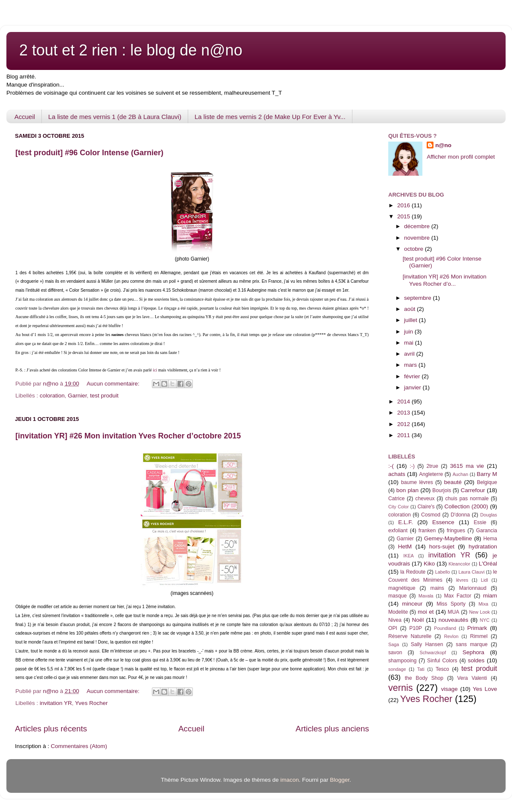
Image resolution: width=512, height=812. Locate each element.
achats (397, 474)
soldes (476, 660)
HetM (405, 547)
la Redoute (413, 572)
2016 (404, 205)
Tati (421, 669)
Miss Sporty (451, 604)
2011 (404, 435)
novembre (418, 238)
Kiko (429, 564)
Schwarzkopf (433, 652)
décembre (418, 226)
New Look (479, 612)
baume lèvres (417, 482)
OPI (393, 628)
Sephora (473, 652)
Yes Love (485, 689)
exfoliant (398, 531)
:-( (391, 466)
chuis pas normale (467, 499)
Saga (394, 644)
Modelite (398, 612)
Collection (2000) (466, 506)
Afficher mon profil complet (461, 157)
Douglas (489, 515)
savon (395, 652)
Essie (480, 522)
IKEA (409, 556)
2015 (404, 216)
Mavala (426, 596)
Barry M (487, 474)
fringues (456, 531)
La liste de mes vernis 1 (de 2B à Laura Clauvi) (115, 117)
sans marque (471, 644)
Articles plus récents (51, 729)
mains (437, 588)
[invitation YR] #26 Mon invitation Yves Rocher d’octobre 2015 (128, 436)
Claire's (426, 507)
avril (410, 354)
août (410, 309)
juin (409, 332)
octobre (415, 249)
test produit (104, 396)
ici (155, 370)
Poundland (445, 628)
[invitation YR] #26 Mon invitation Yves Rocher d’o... (445, 280)
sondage (397, 669)
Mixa (484, 604)
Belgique (487, 482)
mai (410, 343)
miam (490, 596)
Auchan (461, 474)
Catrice (396, 499)
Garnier (77, 396)
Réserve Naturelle (410, 636)
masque (397, 596)
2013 (404, 413)
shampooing (402, 661)
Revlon (451, 636)
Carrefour (473, 490)
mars (411, 365)
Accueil (25, 117)
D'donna (460, 515)
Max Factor (458, 596)
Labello (443, 572)
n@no (443, 145)
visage (449, 689)
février (413, 376)
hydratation (483, 547)
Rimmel (479, 636)
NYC (485, 620)
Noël (418, 620)
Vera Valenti (472, 678)
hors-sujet (442, 547)
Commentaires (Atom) (79, 746)
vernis (401, 688)
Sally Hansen (427, 644)
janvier (413, 387)
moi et (426, 612)
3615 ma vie (467, 466)
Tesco (442, 669)
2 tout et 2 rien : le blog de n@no (131, 50)
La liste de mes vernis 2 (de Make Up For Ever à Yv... (270, 117)
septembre (419, 298)
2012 (404, 424)
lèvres (462, 580)
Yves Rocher (92, 703)
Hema (490, 539)
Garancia (487, 531)
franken (427, 531)
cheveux (425, 499)
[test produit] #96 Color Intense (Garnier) (89, 153)
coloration (52, 396)
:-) (412, 466)
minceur (412, 604)
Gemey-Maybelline (448, 538)
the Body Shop (424, 678)
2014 (404, 402)
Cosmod (431, 515)
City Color (399, 507)
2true (432, 466)
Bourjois (442, 490)
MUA (453, 612)
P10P (416, 628)
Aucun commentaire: (114, 384)
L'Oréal (488, 564)
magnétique (402, 588)
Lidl (484, 580)
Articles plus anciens (332, 729)
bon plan (407, 490)
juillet (412, 320)
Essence (443, 522)
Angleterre (431, 474)
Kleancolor (459, 564)
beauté (453, 482)
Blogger (340, 780)
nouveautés (454, 620)
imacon (290, 780)
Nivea (395, 620)
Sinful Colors (442, 661)
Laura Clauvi (472, 572)
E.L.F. (406, 522)
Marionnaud (473, 588)
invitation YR (56, 703)
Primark (477, 628)
